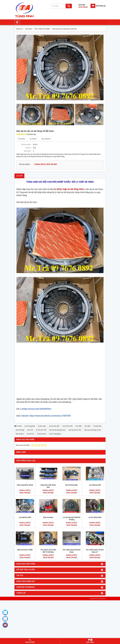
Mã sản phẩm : (26, 144)
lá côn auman (42, 434)
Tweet (33, 139)
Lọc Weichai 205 (95, 485)
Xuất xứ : (28, 148)
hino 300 (79, 426)
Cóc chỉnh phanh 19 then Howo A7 (95, 551)
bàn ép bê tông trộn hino (58, 430)
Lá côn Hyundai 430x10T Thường (72, 519)
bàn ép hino (20, 434)
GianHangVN (102, 599)
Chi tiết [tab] (19, 176)
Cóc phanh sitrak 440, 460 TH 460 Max (48, 551)
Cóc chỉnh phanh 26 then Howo (72, 551)
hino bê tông (20, 430)
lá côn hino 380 (54, 426)
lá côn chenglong (55, 434)
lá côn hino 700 (41, 430)
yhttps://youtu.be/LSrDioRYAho (36, 409)
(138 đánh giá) (31, 134)
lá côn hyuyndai (30, 426)
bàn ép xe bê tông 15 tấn (93, 430)
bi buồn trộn (97, 426)
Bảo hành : (28, 151)
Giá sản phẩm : (25, 164)
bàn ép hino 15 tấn (75, 430)
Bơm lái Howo (48, 517)
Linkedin (46, 139)
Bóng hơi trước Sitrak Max (48, 486)
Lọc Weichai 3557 (25, 517)
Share (22, 139)
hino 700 (30, 430)
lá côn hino (30, 434)
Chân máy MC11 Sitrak (25, 485)
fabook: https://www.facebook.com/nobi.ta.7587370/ (46, 416)
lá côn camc (42, 426)
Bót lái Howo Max (72, 485)
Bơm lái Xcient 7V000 (25, 550)
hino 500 (87, 426)
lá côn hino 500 (67, 426)
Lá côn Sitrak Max (95, 517)
